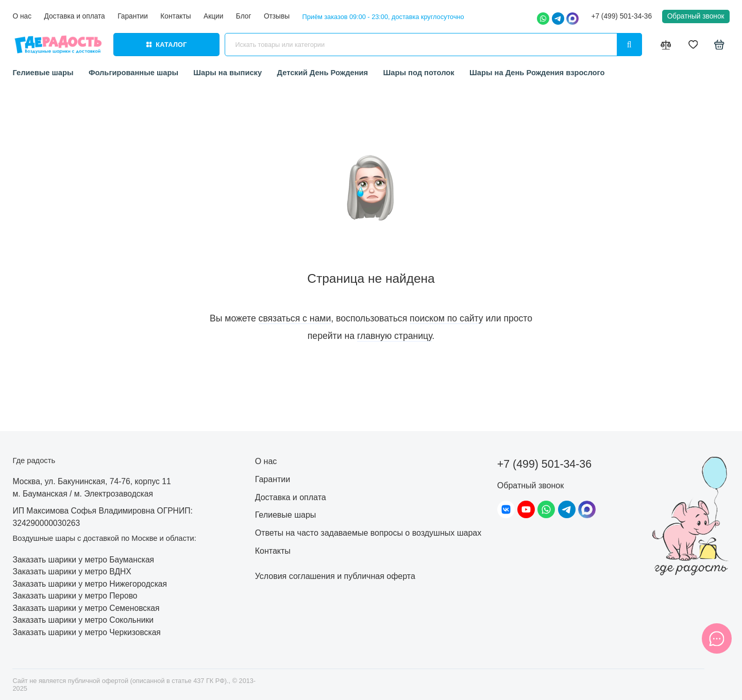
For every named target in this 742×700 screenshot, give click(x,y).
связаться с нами (295, 318)
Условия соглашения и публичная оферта (335, 576)
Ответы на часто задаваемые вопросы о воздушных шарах (368, 533)
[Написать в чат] (717, 638)
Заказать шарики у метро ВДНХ (72, 571)
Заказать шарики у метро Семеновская (86, 608)
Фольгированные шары (133, 73)
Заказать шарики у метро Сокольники (83, 620)
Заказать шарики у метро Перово (75, 596)
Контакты (175, 16)
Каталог (167, 45)
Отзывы (277, 16)
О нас (22, 16)
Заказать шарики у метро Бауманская (83, 560)
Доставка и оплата (74, 16)
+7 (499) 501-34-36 (621, 16)
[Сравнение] (666, 45)
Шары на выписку (227, 73)
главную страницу (394, 336)
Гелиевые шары (43, 73)
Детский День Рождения (323, 73)
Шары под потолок (419, 73)
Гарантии (133, 16)
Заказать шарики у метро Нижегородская (90, 584)
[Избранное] (693, 45)
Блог (244, 16)
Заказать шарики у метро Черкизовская (86, 632)
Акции (213, 16)
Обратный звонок (696, 16)
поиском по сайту (446, 318)
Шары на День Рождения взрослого (537, 73)
